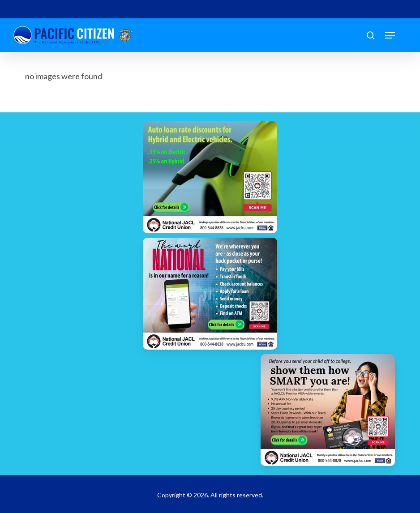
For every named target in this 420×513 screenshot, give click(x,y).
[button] (390, 35)
